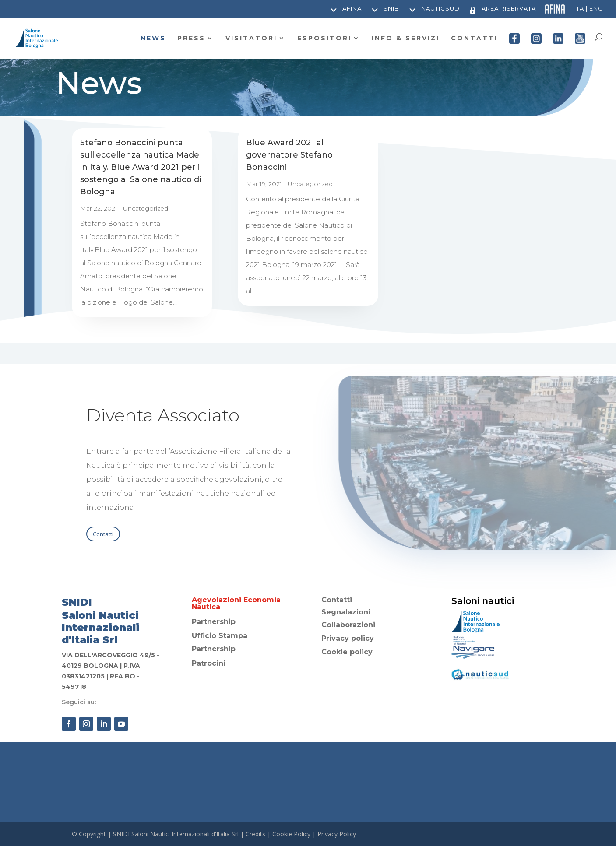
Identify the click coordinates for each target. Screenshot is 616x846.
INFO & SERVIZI (406, 39)
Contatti (103, 534)
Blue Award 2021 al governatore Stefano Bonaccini (289, 155)
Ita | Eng (589, 9)
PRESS (191, 39)
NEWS (153, 39)
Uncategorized (146, 208)
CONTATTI (474, 39)
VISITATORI (251, 39)
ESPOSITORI (324, 39)
